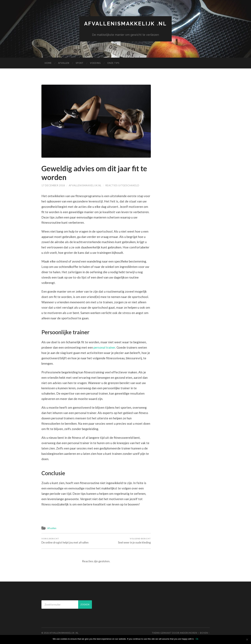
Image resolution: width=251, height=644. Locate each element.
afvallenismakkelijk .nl (125, 24)
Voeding (95, 63)
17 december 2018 (53, 185)
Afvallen (64, 63)
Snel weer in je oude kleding (134, 541)
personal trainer (104, 347)
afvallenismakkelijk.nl (85, 185)
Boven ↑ (205, 633)
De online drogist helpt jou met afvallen (65, 541)
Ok (197, 639)
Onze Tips (113, 63)
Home (48, 63)
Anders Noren (188, 633)
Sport (80, 63)
